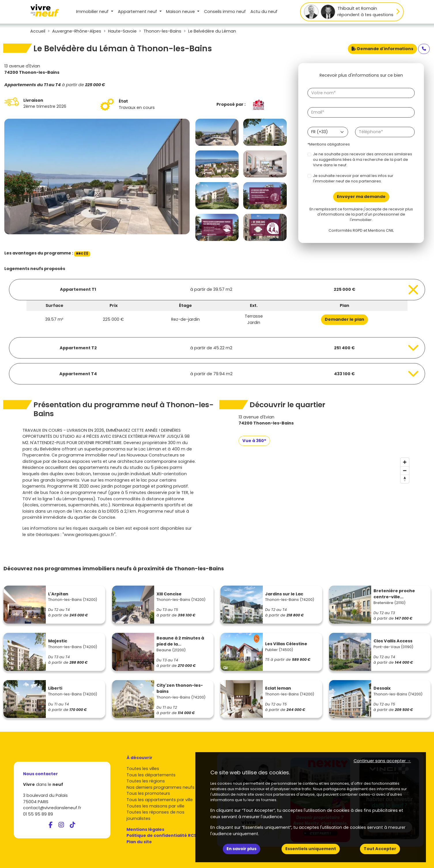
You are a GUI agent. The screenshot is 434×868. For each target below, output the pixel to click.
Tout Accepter (380, 849)
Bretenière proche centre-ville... (394, 594)
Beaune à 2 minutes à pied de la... (180, 641)
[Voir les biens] (217, 290)
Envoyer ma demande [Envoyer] (361, 197)
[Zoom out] (405, 470)
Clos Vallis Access (393, 641)
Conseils (225, 12)
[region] (325, 498)
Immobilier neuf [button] (93, 12)
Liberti (55, 688)
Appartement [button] (138, 12)
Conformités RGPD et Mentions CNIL (361, 230)
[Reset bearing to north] (405, 479)
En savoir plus (241, 849)
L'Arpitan (58, 594)
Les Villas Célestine (286, 644)
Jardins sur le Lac (284, 594)
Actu (264, 12)
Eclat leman (278, 688)
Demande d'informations (382, 49)
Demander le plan (345, 319)
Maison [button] (181, 12)
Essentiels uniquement (311, 849)
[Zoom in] (405, 462)
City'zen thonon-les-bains (180, 688)
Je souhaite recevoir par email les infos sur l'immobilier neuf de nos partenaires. (353, 178)
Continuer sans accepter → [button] (382, 761)
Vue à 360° (254, 441)
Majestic (58, 641)
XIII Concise (169, 594)
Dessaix (382, 688)
